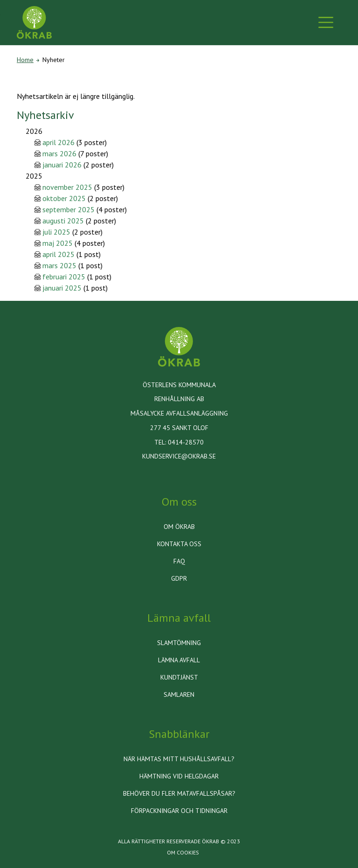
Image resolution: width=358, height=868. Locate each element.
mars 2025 (59, 265)
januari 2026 (62, 165)
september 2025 (69, 209)
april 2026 (59, 142)
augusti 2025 (63, 221)
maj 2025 (58, 243)
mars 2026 (59, 153)
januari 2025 (62, 288)
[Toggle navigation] (326, 22)
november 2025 (67, 187)
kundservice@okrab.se (179, 456)
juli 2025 (56, 232)
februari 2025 (64, 277)
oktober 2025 (64, 198)
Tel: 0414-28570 (179, 442)
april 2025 (59, 254)
